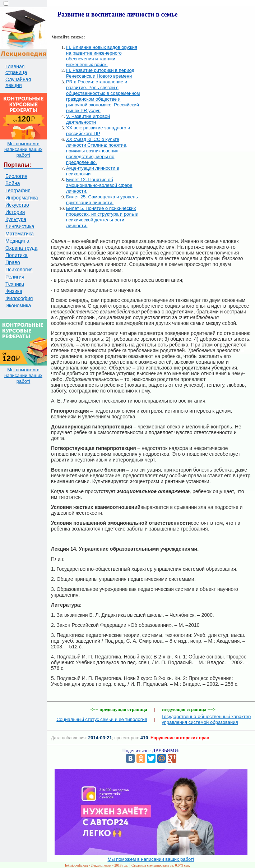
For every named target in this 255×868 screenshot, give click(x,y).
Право (13, 262)
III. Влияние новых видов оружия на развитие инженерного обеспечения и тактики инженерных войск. (102, 56)
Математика (20, 234)
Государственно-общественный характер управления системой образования (206, 719)
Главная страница (16, 69)
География (18, 190)
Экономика (18, 306)
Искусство (17, 205)
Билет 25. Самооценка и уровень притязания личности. (102, 200)
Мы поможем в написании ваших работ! (23, 149)
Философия (19, 298)
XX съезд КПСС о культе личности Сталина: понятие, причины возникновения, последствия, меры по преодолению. (97, 151)
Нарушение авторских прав (180, 738)
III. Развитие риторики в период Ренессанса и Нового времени (100, 73)
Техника (15, 284)
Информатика (22, 198)
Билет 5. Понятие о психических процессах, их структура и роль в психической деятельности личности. (102, 217)
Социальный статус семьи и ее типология (102, 719)
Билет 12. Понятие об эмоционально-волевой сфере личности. (99, 185)
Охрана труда (21, 248)
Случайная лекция (18, 82)
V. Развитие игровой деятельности (88, 119)
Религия (15, 277)
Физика (14, 291)
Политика (17, 255)
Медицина (17, 241)
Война (13, 183)
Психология (19, 270)
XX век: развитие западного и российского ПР (98, 131)
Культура (16, 219)
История (15, 212)
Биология (16, 176)
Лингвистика (20, 226)
